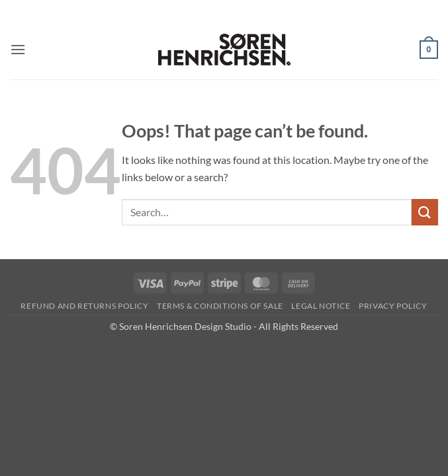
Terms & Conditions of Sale (220, 306)
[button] (18, 49)
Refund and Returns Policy (84, 306)
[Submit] (425, 212)
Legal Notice (321, 306)
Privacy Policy (393, 306)
